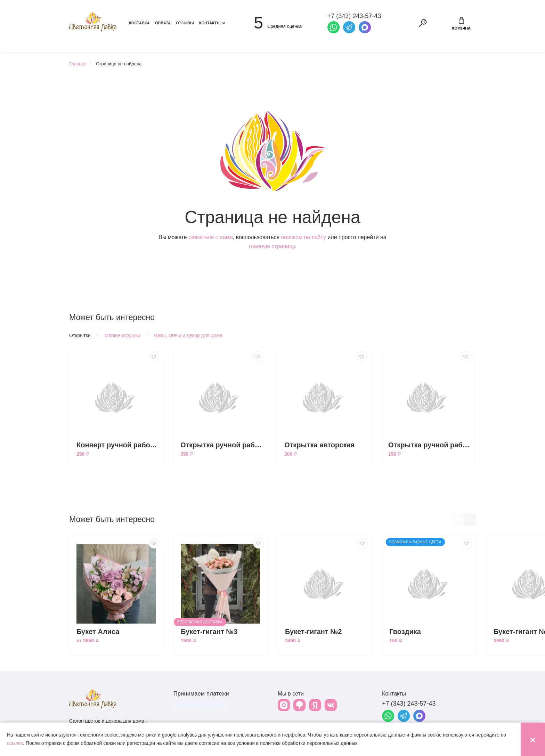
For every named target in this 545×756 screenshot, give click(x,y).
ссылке (15, 743)
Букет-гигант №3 (209, 632)
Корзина (461, 24)
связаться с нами (211, 237)
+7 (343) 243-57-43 (409, 704)
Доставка (139, 23)
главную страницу (272, 246)
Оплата (163, 23)
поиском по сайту (304, 237)
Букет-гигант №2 (314, 632)
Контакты (210, 23)
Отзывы (185, 23)
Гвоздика (405, 632)
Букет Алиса (98, 632)
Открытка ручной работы (430, 445)
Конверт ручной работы (118, 445)
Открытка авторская (319, 445)
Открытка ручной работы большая (222, 445)
